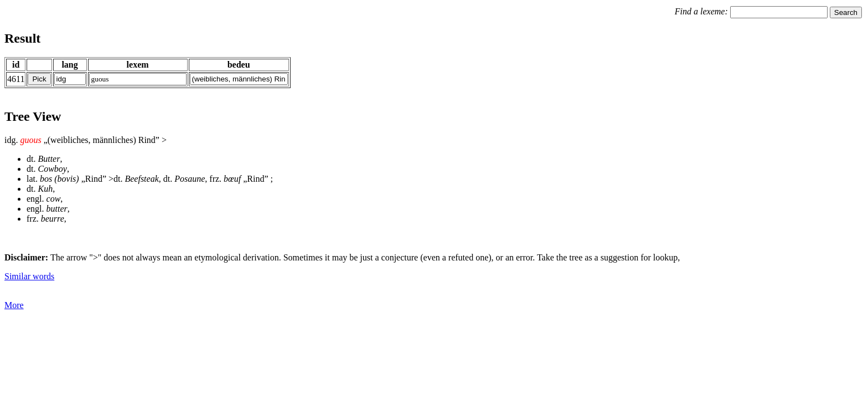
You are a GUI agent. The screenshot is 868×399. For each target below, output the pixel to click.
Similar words (29, 276)
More (14, 305)
